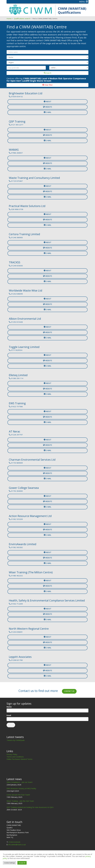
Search (48, 73)
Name (9, 707)
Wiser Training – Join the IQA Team (20, 801)
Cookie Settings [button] (10, 863)
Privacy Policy (12, 754)
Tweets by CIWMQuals (16, 740)
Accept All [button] (22, 863)
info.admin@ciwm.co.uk (17, 845)
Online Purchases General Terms (19, 759)
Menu (84, 2)
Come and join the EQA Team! (18, 795)
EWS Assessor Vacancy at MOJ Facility (21, 788)
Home (9, 18)
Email (9, 715)
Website (48, 107)
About (47, 102)
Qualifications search (22, 18)
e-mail (48, 112)
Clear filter (48, 85)
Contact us (69, 691)
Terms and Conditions (15, 757)
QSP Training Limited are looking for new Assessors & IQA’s (30, 807)
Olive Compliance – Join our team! (19, 782)
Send (11, 725)
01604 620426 (14, 842)
